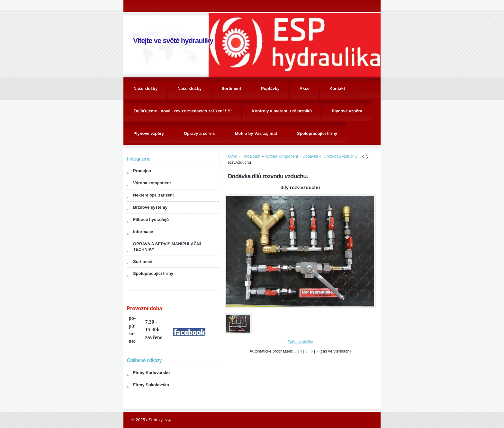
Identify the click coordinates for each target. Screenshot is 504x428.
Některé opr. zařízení (153, 195)
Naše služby (145, 88)
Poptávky (270, 88)
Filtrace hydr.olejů (151, 219)
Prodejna (142, 171)
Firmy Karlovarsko (151, 373)
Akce (305, 88)
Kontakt (337, 88)
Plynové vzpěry (347, 111)
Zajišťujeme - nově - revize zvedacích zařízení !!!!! (183, 111)
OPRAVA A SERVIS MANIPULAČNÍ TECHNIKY (167, 247)
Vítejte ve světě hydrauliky (173, 41)
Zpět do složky (300, 342)
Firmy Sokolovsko (151, 385)
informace (143, 232)
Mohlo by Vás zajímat (256, 133)
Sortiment (231, 88)
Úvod (233, 156)
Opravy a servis (199, 133)
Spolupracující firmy (317, 133)
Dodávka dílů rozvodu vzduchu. (330, 156)
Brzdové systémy (150, 207)
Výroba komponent (282, 156)
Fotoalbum (251, 156)
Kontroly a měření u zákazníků (282, 111)
